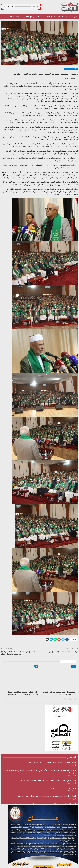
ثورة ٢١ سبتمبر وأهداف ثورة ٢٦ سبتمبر (64, 652)
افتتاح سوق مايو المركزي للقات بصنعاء (62, 788)
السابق (73, 699)
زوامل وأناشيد (29, 17)
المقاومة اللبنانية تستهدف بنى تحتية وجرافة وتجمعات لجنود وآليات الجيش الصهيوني (47, 796)
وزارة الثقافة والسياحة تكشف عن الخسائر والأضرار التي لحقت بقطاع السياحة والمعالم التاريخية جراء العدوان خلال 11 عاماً (40, 772)
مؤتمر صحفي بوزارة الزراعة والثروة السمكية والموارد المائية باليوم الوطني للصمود (48, 780)
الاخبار (68, 17)
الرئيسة (75, 17)
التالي (66, 699)
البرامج (60, 17)
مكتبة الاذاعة (50, 17)
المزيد (18, 17)
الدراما (39, 17)
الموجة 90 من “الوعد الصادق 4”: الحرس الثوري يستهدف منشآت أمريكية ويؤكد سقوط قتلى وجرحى (42, 804)
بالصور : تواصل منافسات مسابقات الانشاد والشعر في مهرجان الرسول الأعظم (19, 653)
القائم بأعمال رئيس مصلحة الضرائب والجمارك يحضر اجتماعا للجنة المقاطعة (51, 763)
